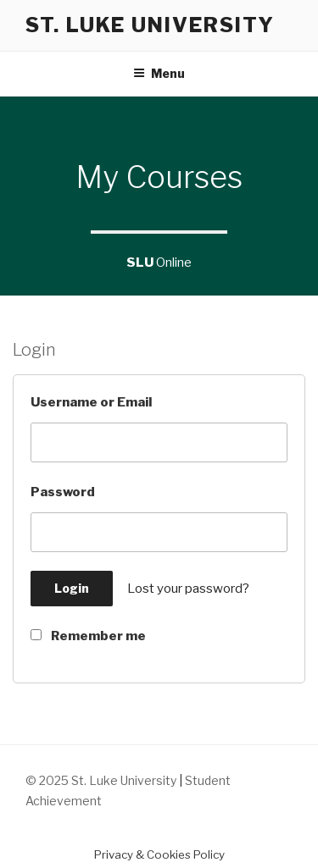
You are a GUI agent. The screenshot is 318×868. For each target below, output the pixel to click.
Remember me (88, 636)
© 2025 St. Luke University (102, 780)
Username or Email (91, 402)
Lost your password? (188, 589)
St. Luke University (150, 25)
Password (63, 492)
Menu (159, 73)
